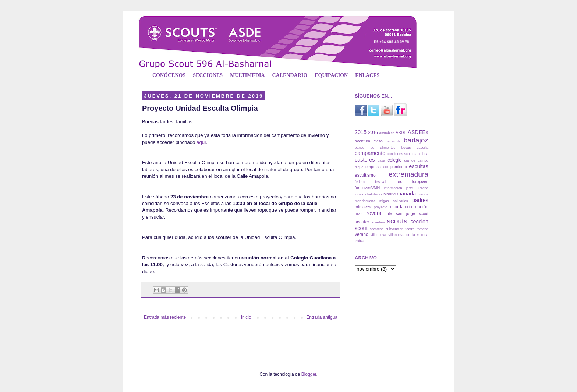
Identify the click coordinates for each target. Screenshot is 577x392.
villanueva (378, 235)
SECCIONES (208, 75)
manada (406, 194)
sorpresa (377, 229)
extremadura (408, 174)
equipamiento (395, 167)
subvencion (395, 229)
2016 (373, 133)
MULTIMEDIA (247, 75)
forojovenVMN (367, 188)
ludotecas (375, 194)
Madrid (390, 194)
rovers (374, 213)
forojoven (420, 181)
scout (424, 213)
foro (399, 181)
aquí (201, 142)
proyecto (381, 207)
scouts (397, 221)
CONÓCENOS (169, 75)
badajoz (416, 140)
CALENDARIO (290, 75)
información (393, 188)
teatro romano (417, 229)
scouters (378, 222)
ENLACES (367, 75)
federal (360, 182)
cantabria (421, 154)
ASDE (401, 133)
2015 (361, 132)
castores (365, 160)
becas (406, 147)
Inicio (246, 317)
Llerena (422, 188)
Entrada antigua (322, 317)
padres (420, 200)
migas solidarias (394, 201)
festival (380, 182)
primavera (364, 207)
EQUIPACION (331, 75)
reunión (421, 207)
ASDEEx (418, 132)
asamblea (387, 133)
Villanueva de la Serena (408, 235)
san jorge (406, 213)
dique (359, 167)
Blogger (309, 374)
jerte (409, 188)
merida (423, 194)
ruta (389, 213)
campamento (370, 153)
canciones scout (400, 154)
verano (362, 234)
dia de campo (416, 160)
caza (381, 160)
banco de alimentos (375, 147)
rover (359, 214)
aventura (362, 141)
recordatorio (400, 207)
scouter (362, 222)
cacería (423, 147)
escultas (419, 166)
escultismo (365, 175)
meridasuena (365, 201)
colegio (394, 160)
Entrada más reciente (165, 317)
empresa (373, 167)
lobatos (360, 194)
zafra (359, 241)
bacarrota (393, 141)
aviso (378, 141)
